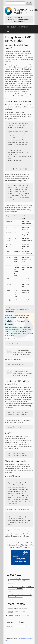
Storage (10, 612)
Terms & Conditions (14, 615)
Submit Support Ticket (20, 27)
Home (7, 27)
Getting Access (13, 608)
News (7, 31)
